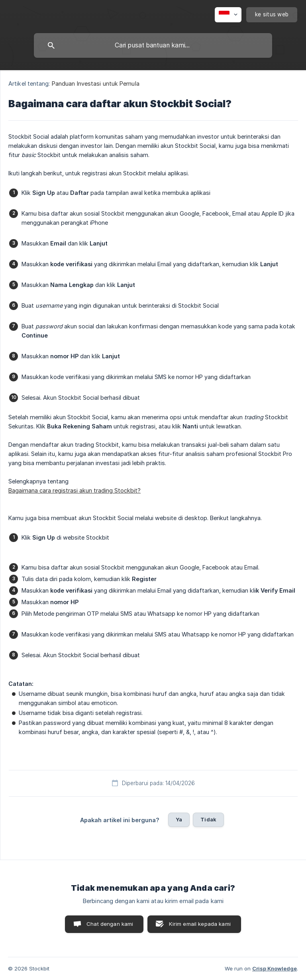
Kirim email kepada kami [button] (200, 924)
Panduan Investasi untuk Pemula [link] (96, 83)
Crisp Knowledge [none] (275, 968)
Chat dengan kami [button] (110, 924)
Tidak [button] (208, 819)
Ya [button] (179, 819)
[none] (228, 15)
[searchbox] (153, 45)
